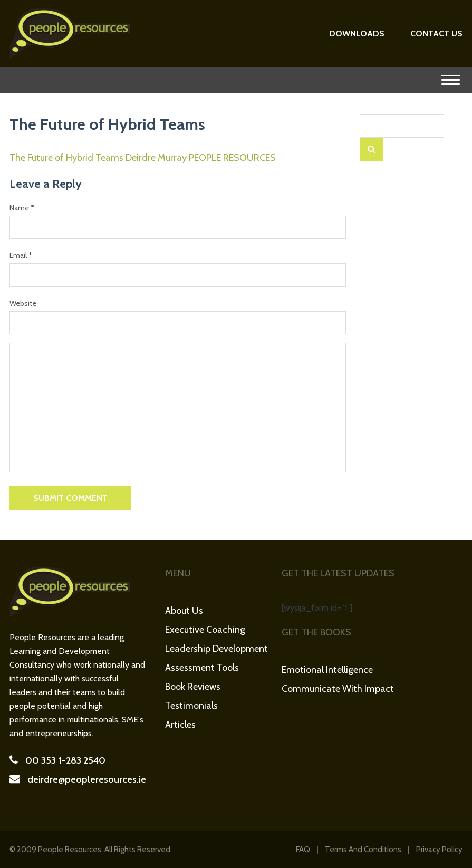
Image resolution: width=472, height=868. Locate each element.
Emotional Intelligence (327, 670)
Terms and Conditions (363, 850)
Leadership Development (216, 649)
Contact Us (436, 33)
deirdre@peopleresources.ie (87, 779)
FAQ (303, 850)
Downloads (357, 33)
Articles (180, 725)
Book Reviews (193, 687)
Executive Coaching (205, 630)
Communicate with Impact (338, 689)
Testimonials (191, 706)
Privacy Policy (439, 850)
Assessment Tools (202, 668)
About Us (184, 611)
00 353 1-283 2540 (65, 760)
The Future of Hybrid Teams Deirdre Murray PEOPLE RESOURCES (143, 158)
